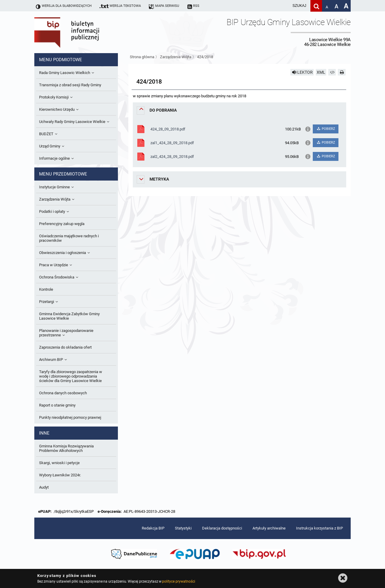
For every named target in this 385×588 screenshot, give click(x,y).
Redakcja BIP (153, 528)
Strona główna (142, 57)
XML (321, 72)
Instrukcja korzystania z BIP (319, 528)
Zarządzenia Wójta (176, 57)
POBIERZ (325, 129)
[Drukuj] (342, 72)
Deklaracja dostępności (222, 528)
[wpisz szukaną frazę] (284, 6)
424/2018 (205, 57)
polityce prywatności (178, 581)
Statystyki (183, 528)
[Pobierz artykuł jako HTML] (332, 72)
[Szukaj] (316, 6)
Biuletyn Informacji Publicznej (84, 32)
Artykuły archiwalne (269, 528)
